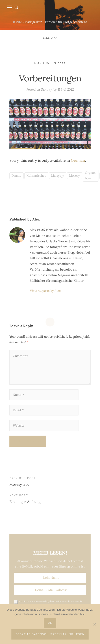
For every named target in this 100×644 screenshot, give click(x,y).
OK (50, 623)
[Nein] (94, 624)
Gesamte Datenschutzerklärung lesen (50, 634)
